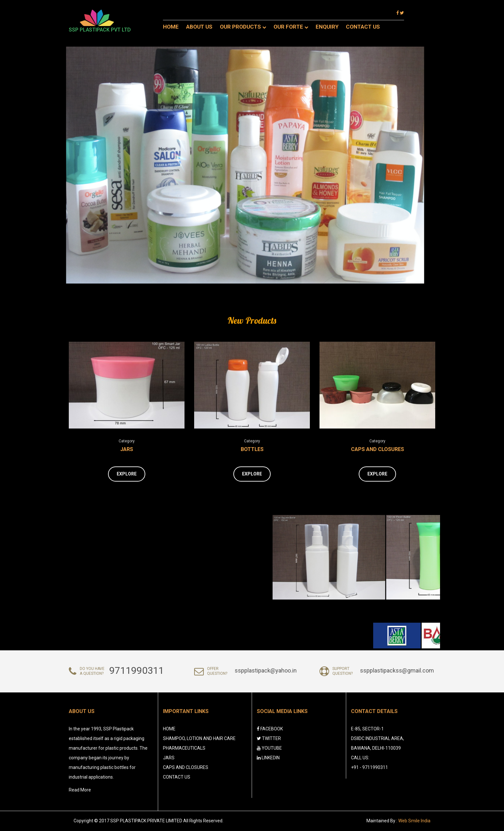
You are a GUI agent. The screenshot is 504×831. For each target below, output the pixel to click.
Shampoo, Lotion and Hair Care (199, 738)
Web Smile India (414, 821)
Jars (127, 449)
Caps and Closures (378, 449)
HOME (169, 729)
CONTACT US (177, 777)
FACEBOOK (270, 729)
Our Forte (291, 27)
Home (171, 27)
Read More (80, 790)
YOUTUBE (269, 748)
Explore (127, 474)
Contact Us (363, 27)
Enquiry (327, 27)
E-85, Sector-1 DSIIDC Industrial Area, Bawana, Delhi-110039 (378, 738)
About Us (199, 27)
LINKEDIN (268, 758)
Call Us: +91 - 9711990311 (369, 763)
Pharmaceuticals (184, 748)
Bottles (252, 449)
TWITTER (269, 738)
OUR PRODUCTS (243, 27)
